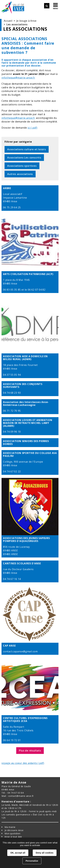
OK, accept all (18, 853)
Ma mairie (10, 827)
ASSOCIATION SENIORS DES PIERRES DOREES (26, 443)
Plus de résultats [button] (30, 751)
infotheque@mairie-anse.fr (18, 78)
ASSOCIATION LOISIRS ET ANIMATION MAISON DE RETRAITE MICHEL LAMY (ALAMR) (28, 423)
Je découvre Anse (14, 830)
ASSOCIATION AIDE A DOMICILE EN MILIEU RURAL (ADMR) (25, 358)
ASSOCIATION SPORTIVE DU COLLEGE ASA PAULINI (30, 455)
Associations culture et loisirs (27, 149)
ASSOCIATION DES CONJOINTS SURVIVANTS (23, 386)
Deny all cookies (45, 853)
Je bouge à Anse (26, 21)
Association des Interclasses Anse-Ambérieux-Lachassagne (26, 404)
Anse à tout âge (13, 837)
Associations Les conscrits (24, 158)
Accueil (8, 21)
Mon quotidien (12, 833)
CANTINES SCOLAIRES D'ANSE (22, 563)
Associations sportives (22, 166)
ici (29, 128)
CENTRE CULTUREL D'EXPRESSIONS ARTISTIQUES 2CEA (25, 720)
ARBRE (7, 188)
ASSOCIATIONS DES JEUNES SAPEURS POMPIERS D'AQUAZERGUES (26, 540)
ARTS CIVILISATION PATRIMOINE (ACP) (28, 274)
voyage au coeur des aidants (19, 763)
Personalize (32, 861)
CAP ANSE (9, 646)
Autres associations (20, 174)
